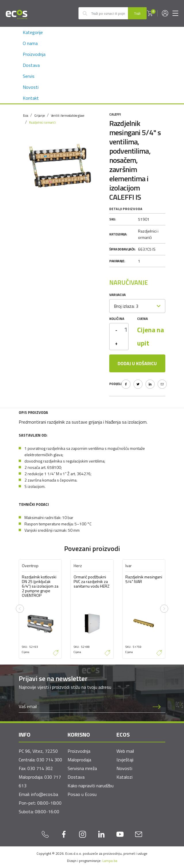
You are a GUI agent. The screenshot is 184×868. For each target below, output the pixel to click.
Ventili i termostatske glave (68, 116)
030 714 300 (49, 760)
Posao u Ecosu (82, 794)
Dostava (31, 65)
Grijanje (39, 116)
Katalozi (124, 777)
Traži (137, 13)
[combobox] (137, 306)
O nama (30, 43)
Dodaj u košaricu (137, 363)
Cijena (142, 319)
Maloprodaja (79, 760)
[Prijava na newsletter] (157, 707)
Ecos (26, 116)
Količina (117, 319)
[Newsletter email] (84, 707)
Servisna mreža (82, 768)
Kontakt (31, 98)
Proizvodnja (34, 54)
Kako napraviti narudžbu (91, 786)
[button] (150, 13)
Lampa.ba (110, 861)
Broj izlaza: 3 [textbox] (126, 306)
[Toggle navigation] (175, 13)
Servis (29, 76)
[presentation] (20, 609)
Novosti (31, 87)
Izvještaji (125, 760)
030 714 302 (40, 768)
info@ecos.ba (45, 794)
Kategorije (33, 32)
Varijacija (117, 295)
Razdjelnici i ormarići (42, 122)
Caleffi (115, 114)
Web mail (125, 751)
